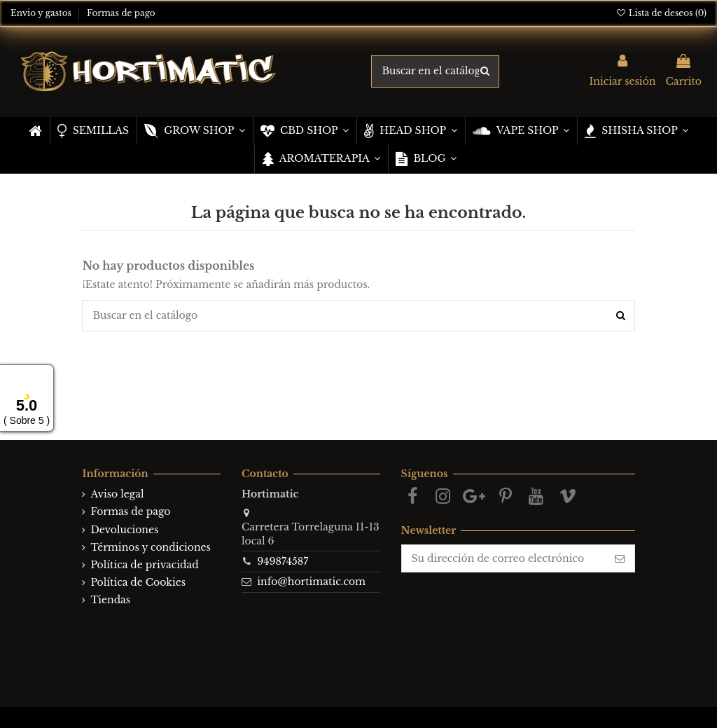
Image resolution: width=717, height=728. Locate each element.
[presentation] (518, 600)
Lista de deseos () (661, 13)
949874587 (283, 561)
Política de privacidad (144, 565)
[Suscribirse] (620, 558)
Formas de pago (121, 13)
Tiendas (110, 600)
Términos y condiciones (151, 547)
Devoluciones (124, 530)
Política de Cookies (138, 582)
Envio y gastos (42, 13)
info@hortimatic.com (311, 582)
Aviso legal (117, 494)
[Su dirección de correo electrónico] (503, 558)
